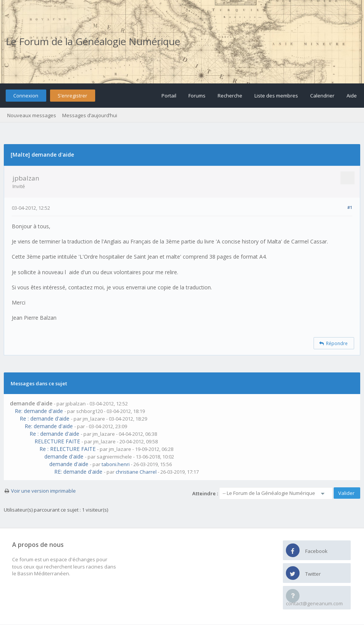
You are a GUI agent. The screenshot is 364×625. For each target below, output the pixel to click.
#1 (350, 207)
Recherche (230, 96)
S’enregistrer (72, 96)
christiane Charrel (136, 472)
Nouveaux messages (32, 115)
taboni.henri (116, 464)
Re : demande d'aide (45, 418)
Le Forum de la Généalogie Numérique (93, 41)
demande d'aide (64, 456)
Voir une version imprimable (43, 491)
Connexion (26, 96)
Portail (169, 96)
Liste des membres (276, 96)
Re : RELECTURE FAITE (67, 449)
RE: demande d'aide (78, 472)
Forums (197, 96)
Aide (352, 96)
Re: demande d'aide (39, 411)
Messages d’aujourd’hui (90, 115)
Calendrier (322, 96)
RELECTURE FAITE (57, 441)
